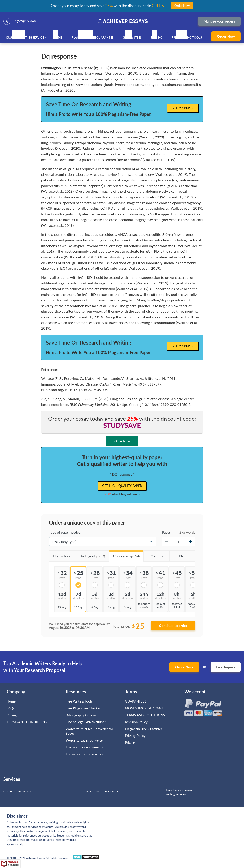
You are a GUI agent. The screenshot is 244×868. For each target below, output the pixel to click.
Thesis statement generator (86, 747)
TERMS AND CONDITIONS (27, 722)
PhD (177, 554)
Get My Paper (183, 108)
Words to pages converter (85, 740)
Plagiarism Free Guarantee (93, 37)
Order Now (226, 36)
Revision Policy (136, 722)
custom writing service (18, 791)
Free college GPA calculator (86, 722)
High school (60, 554)
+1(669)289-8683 (25, 21)
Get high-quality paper (122, 486)
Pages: (167, 532)
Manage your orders (219, 21)
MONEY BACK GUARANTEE (146, 708)
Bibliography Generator (83, 715)
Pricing (157, 37)
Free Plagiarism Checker (83, 708)
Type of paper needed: (65, 532)
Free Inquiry (226, 667)
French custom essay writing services (179, 792)
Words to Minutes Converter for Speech (89, 731)
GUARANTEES (132, 37)
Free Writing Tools (187, 37)
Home (58, 37)
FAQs (11, 708)
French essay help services (101, 791)
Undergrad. (90, 555)
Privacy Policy (135, 736)
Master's (153, 554)
